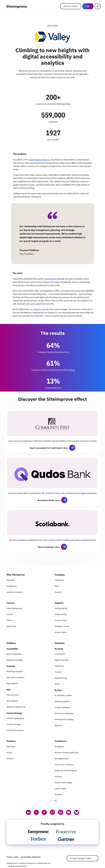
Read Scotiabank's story (49, 547)
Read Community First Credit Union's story (49, 448)
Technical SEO (13, 695)
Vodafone (59, 794)
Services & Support (14, 592)
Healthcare (59, 666)
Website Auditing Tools (16, 707)
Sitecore (10, 758)
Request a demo (71, 6)
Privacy (10, 857)
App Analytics (12, 683)
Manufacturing (61, 678)
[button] (72, 448)
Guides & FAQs (61, 614)
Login (88, 6)
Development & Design (64, 719)
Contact (58, 592)
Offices (10, 620)
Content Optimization (15, 718)
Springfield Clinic (62, 758)
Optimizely (11, 747)
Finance (58, 672)
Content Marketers (62, 707)
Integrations (12, 586)
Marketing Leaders (62, 701)
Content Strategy (14, 724)
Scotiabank (59, 747)
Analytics (37, 309)
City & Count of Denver (64, 764)
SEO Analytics (12, 701)
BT (56, 800)
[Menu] (98, 6)
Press (57, 586)
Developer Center (62, 626)
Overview (10, 580)
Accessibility (51, 279)
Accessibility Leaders (63, 695)
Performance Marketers (64, 713)
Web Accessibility (14, 654)
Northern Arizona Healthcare (67, 752)
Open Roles (11, 626)
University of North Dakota (66, 770)
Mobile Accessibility (15, 660)
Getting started (61, 608)
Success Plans (61, 620)
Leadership (59, 580)
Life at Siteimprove (14, 608)
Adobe (9, 752)
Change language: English (81, 858)
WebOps (58, 725)
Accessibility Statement (31, 857)
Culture (10, 614)
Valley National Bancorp (40, 160)
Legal (16, 857)
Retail (57, 684)
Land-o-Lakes (60, 788)
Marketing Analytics (15, 671)
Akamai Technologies (64, 782)
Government (60, 654)
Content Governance (15, 730)
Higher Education (62, 660)
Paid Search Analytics (16, 677)
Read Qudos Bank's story (49, 500)
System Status (61, 632)
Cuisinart (58, 776)
